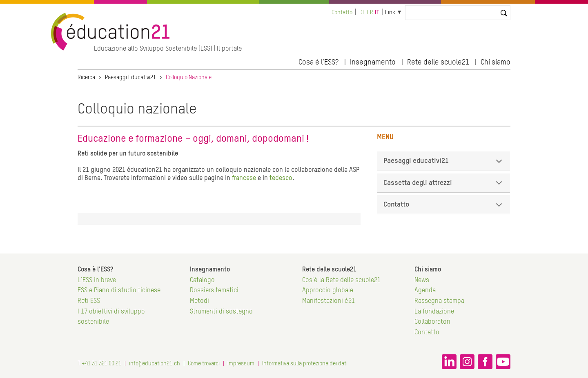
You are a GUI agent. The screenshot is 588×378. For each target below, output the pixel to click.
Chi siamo (496, 62)
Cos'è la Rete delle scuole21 (341, 280)
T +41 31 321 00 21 (99, 364)
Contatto (342, 13)
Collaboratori (432, 322)
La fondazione (434, 312)
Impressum (241, 364)
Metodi (199, 301)
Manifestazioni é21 (329, 301)
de (362, 13)
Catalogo (202, 280)
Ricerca (86, 78)
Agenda (425, 291)
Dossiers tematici (214, 291)
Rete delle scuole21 (438, 62)
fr (370, 13)
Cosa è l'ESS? (318, 62)
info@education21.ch (155, 364)
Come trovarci (204, 364)
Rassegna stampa (439, 301)
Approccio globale (328, 291)
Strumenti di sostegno (221, 312)
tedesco (281, 178)
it (377, 13)
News (422, 280)
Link (390, 13)
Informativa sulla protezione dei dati (305, 364)
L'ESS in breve (97, 280)
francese (245, 178)
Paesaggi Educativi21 (130, 78)
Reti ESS (89, 301)
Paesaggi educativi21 (444, 164)
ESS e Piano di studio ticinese (119, 291)
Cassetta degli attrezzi (444, 186)
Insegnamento (373, 62)
